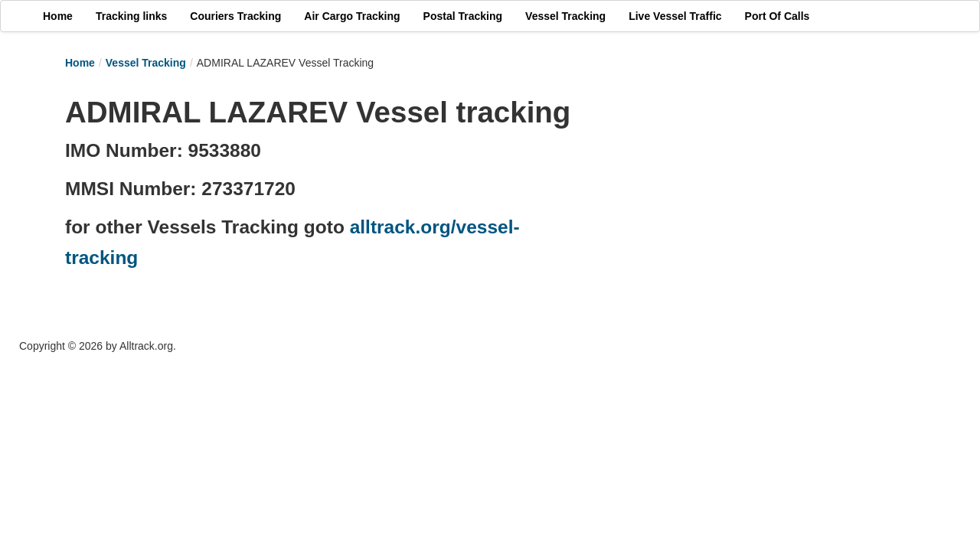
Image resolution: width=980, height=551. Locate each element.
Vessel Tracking (146, 63)
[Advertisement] (743, 197)
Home (80, 63)
